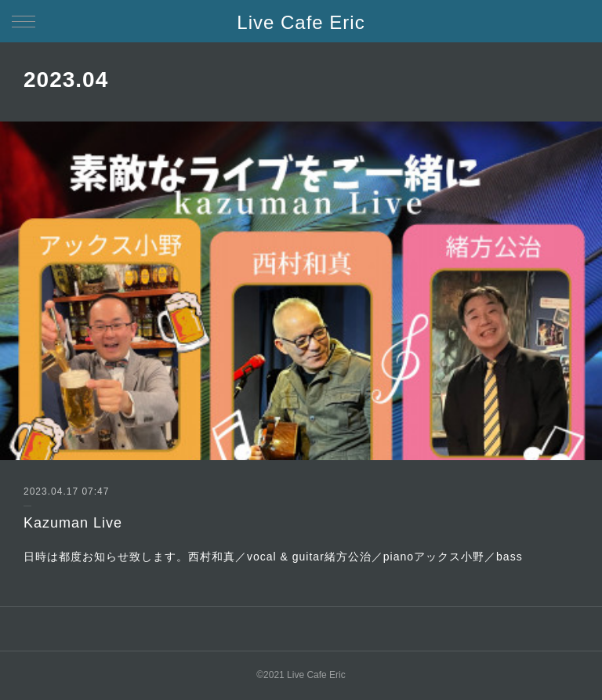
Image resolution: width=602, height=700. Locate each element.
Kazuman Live (73, 523)
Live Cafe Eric (301, 22)
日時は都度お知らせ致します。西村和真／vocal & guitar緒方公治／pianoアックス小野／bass (273, 557)
